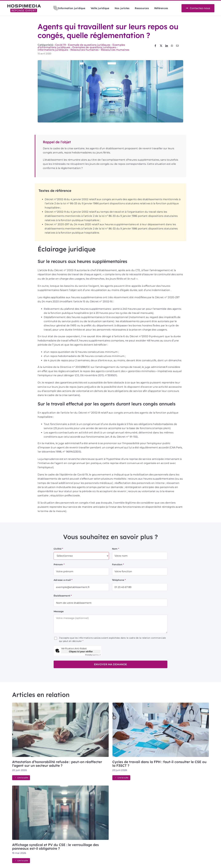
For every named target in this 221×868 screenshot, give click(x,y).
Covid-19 (60, 45)
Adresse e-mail (63, 580)
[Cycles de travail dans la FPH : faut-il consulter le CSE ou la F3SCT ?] (161, 705)
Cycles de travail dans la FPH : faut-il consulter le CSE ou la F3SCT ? (159, 764)
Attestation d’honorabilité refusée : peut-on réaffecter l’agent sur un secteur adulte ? (57, 764)
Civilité (58, 549)
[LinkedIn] (167, 46)
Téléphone (119, 580)
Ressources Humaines (115, 50)
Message (59, 611)
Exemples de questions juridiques (94, 47)
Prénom (59, 564)
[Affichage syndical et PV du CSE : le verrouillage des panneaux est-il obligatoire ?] (60, 788)
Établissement (63, 596)
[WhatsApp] (172, 46)
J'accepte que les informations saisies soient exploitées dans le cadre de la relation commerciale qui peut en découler (112, 639)
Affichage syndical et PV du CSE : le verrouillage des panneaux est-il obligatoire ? (55, 847)
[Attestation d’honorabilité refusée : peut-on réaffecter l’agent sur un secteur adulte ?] (60, 705)
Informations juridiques (53, 50)
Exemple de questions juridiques (89, 45)
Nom (116, 549)
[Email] (177, 46)
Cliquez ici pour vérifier (81, 652)
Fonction (118, 564)
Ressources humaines (85, 50)
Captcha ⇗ (93, 655)
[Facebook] (155, 46)
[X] (161, 46)
